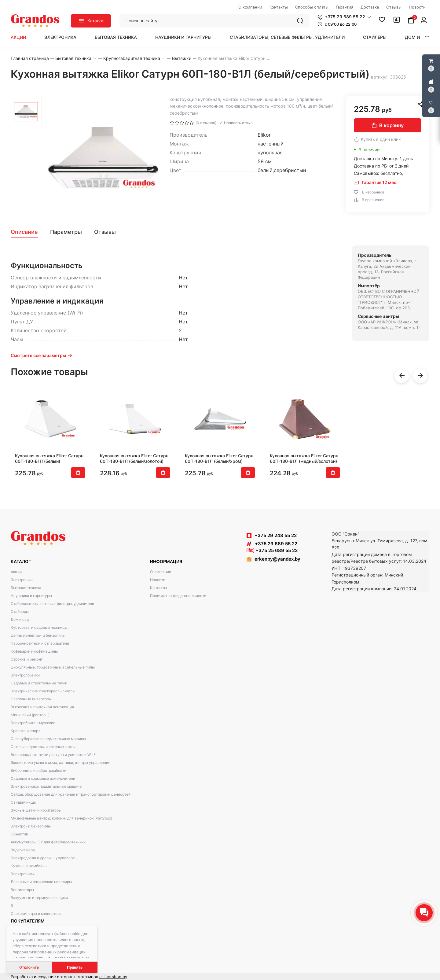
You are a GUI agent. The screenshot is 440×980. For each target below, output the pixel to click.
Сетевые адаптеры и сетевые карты (43, 747)
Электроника (60, 37)
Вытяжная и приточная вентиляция (42, 707)
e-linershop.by (113, 977)
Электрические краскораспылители (43, 691)
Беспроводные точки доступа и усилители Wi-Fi (54, 755)
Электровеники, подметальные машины (46, 786)
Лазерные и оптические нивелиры (41, 882)
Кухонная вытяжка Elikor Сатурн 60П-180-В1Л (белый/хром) (219, 458)
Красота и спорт (25, 731)
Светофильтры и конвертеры (37, 914)
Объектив (19, 834)
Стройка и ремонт (27, 659)
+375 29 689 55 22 (272, 544)
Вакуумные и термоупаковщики (39, 898)
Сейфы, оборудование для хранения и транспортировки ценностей (71, 794)
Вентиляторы (22, 890)
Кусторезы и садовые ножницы (39, 627)
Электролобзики (25, 675)
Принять (75, 967)
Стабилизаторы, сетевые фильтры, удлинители (287, 37)
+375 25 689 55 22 (272, 550)
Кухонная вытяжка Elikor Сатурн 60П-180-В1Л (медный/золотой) (304, 458)
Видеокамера (23, 850)
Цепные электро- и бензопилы (38, 635)
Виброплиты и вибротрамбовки (38, 770)
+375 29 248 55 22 (276, 535)
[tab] (27, 232)
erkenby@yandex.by (277, 559)
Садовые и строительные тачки (39, 683)
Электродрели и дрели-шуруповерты (44, 858)
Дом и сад (418, 37)
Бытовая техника (116, 37)
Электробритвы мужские (33, 723)
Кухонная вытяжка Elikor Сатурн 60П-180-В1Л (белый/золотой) (134, 458)
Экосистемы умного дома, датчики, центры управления (61, 763)
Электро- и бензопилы (31, 826)
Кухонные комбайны (29, 866)
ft (12, 906)
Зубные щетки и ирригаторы (36, 810)
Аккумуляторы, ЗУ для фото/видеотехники (48, 842)
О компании (161, 572)
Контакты (158, 588)
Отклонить (29, 967)
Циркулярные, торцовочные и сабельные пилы (53, 667)
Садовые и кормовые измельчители (43, 778)
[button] (344, 17)
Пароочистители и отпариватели (40, 643)
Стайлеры (375, 37)
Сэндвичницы (23, 802)
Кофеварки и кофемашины (34, 651)
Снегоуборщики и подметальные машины (48, 739)
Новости (158, 580)
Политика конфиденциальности (178, 596)
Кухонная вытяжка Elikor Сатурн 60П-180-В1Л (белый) (49, 458)
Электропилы (23, 874)
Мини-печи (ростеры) (30, 715)
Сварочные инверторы (31, 699)
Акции (18, 37)
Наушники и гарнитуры (183, 37)
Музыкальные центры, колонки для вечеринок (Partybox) (61, 818)
